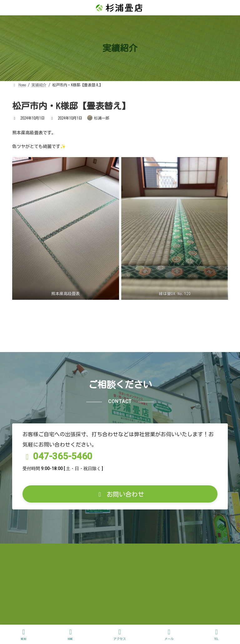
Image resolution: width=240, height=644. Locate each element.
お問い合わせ (32, 597)
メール (169, 634)
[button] (120, 536)
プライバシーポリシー (146, 592)
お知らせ (28, 592)
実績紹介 (62, 592)
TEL (217, 634)
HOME (71, 634)
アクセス (120, 634)
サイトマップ (197, 592)
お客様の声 (97, 592)
